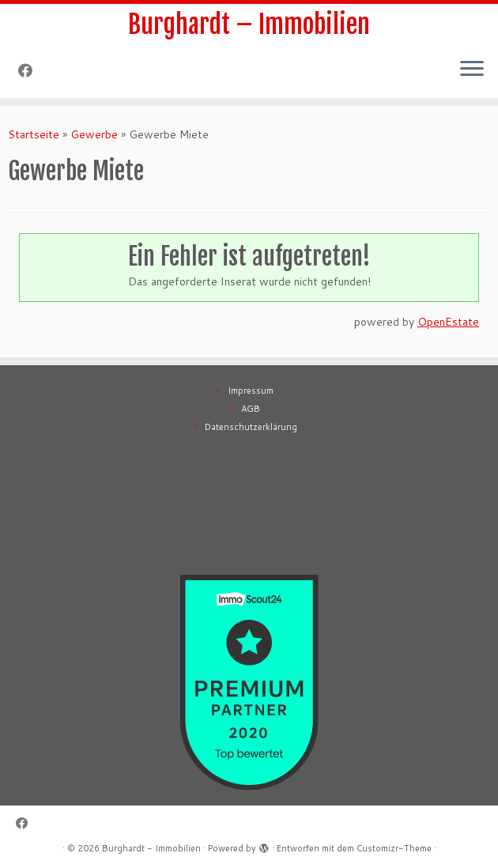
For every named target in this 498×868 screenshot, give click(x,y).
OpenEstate (448, 322)
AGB (251, 409)
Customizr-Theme (394, 848)
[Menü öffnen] (472, 70)
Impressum (251, 391)
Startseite (34, 134)
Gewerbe (94, 134)
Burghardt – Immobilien (249, 25)
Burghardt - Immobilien (151, 848)
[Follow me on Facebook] (30, 70)
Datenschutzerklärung (251, 427)
